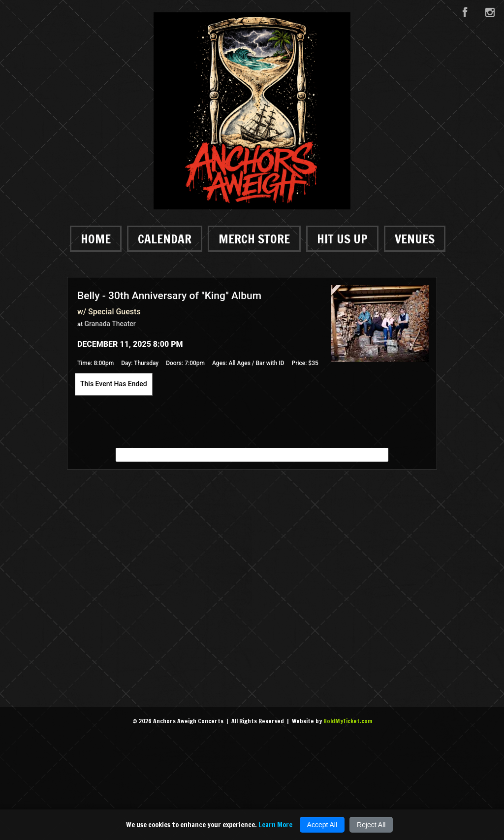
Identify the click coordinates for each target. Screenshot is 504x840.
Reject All (371, 825)
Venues (415, 239)
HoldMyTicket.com (348, 721)
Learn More (275, 825)
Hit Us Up (342, 239)
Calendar (165, 239)
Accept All (322, 825)
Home (96, 239)
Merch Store (254, 239)
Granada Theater (110, 324)
